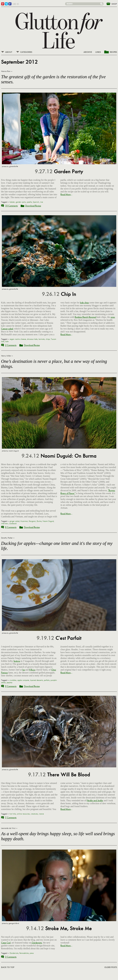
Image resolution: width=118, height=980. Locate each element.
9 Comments (11, 686)
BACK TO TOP (8, 967)
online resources (23, 814)
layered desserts (36, 680)
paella (29, 202)
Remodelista (24, 953)
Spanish (36, 202)
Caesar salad (7, 329)
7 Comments (11, 818)
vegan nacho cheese (18, 339)
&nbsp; (110, 3)
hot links (13, 814)
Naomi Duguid (48, 521)
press (32, 953)
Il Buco (32, 670)
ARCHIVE (88, 52)
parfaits (47, 680)
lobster (12, 202)
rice (42, 202)
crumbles (13, 680)
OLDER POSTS (111, 967)
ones (113, 317)
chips (48, 339)
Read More (66, 194)
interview (5, 524)
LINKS (98, 52)
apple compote (23, 680)
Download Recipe (33, 206)
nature (41, 814)
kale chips (84, 303)
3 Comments (11, 957)
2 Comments (11, 345)
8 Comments (11, 527)
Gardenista (36, 943)
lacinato (42, 339)
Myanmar (24, 521)
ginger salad (14, 521)
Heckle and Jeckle (95, 800)
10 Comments (11, 206)
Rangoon (32, 521)
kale (7, 341)
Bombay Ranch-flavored (85, 317)
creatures (34, 814)
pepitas (9, 683)
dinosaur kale (32, 339)
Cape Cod (6, 943)
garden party (21, 202)
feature (17, 661)
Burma (39, 521)
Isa (24, 670)
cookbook (13, 524)
